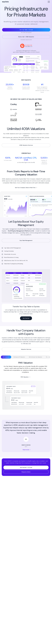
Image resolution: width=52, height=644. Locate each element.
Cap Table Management (26, 240)
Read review (26, 450)
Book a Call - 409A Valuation (26, 37)
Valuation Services (26, 349)
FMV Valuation (25, 377)
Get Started (26, 318)
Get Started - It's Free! (26, 467)
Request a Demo (26, 472)
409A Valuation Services (26, 145)
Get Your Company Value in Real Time (25, 188)
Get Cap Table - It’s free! (26, 30)
